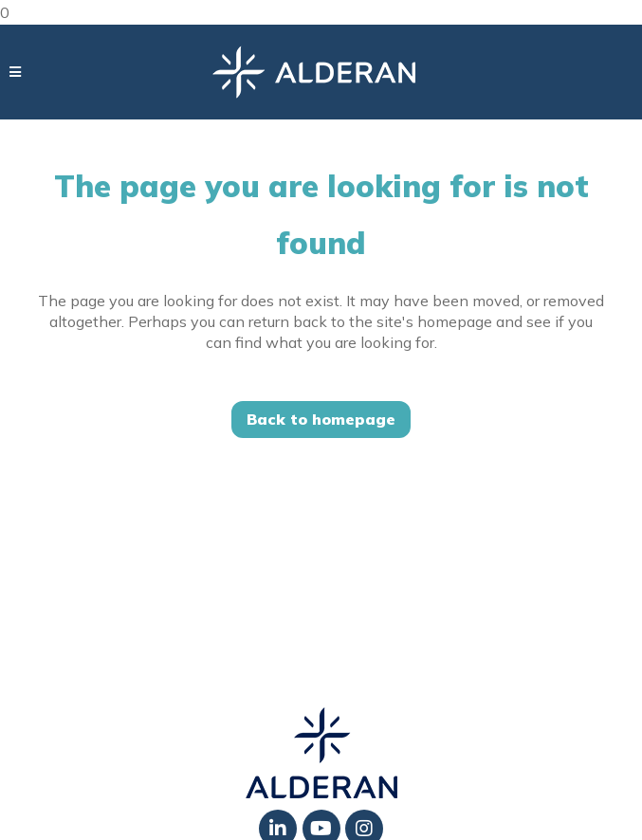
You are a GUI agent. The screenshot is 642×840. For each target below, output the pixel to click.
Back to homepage (321, 419)
